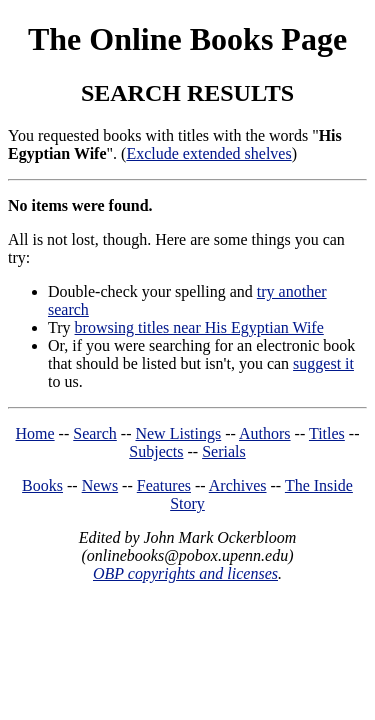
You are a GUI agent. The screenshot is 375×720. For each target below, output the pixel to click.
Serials (224, 451)
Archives (238, 485)
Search (95, 433)
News (100, 485)
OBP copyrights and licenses (185, 573)
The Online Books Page (187, 39)
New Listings (178, 433)
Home (35, 433)
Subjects (156, 451)
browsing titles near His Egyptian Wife (199, 327)
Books (42, 485)
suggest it (323, 363)
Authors (265, 433)
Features (164, 485)
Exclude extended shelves (208, 153)
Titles (327, 433)
